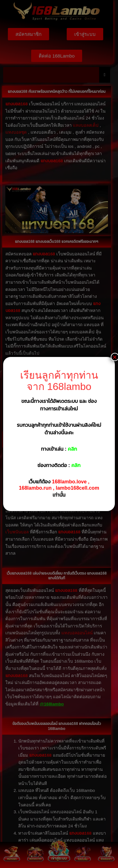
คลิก (73, 449)
